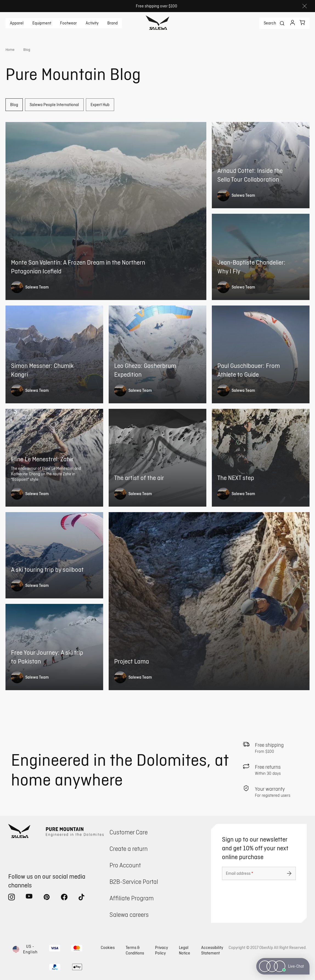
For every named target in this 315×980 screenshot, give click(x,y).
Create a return (129, 849)
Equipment (42, 23)
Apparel (17, 23)
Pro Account (125, 865)
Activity (92, 23)
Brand (113, 23)
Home (10, 49)
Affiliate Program (132, 898)
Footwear (68, 23)
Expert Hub (100, 105)
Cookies (108, 947)
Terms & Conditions (135, 950)
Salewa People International (54, 105)
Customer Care (129, 832)
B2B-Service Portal (134, 882)
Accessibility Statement (212, 950)
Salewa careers (129, 914)
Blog (14, 105)
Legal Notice (185, 950)
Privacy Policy (161, 950)
